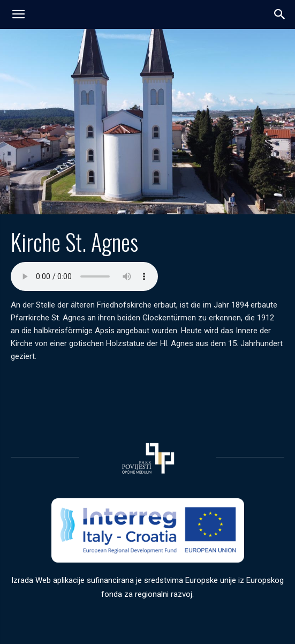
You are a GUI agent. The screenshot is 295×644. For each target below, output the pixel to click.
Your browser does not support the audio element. (84, 276)
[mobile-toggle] (18, 14)
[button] (280, 14)
